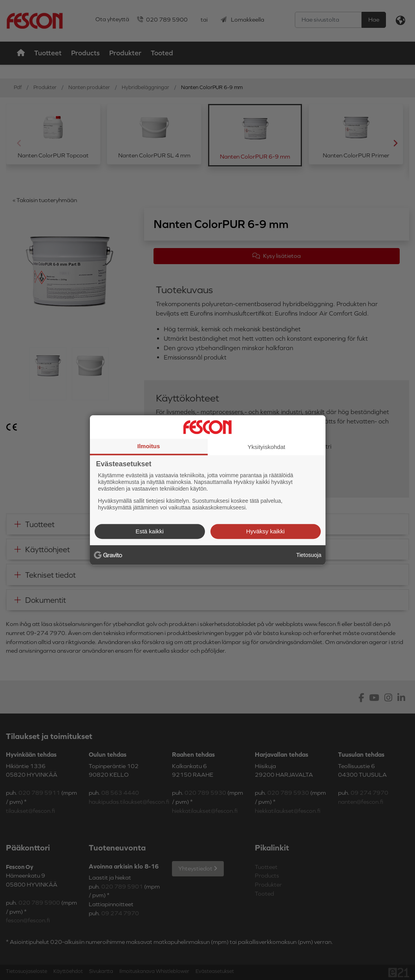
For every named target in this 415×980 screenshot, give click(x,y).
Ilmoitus (149, 446)
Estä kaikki (150, 531)
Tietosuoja (309, 555)
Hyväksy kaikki (265, 531)
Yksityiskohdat (267, 447)
